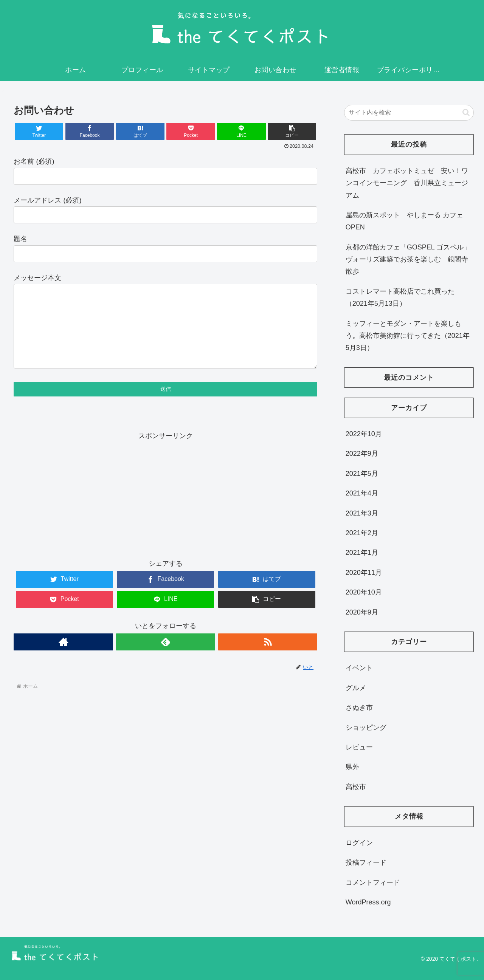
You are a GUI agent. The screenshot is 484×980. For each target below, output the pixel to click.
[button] (466, 112)
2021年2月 (362, 533)
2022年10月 (364, 434)
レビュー (359, 747)
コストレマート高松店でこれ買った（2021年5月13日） (400, 297)
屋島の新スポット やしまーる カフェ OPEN (404, 221)
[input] (409, 113)
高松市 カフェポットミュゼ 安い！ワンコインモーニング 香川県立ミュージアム (407, 183)
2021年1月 (362, 553)
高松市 (356, 787)
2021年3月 (362, 513)
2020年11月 (364, 573)
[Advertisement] (166, 510)
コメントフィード (373, 882)
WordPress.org (368, 902)
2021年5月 (362, 474)
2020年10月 (364, 592)
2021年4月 (362, 493)
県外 (352, 767)
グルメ (356, 688)
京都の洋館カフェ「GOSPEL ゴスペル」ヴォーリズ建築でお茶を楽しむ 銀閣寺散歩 (408, 259)
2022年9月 (362, 454)
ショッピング (366, 728)
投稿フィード (366, 862)
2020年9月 (362, 612)
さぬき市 (359, 708)
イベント (359, 668)
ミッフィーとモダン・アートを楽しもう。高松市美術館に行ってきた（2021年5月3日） (408, 336)
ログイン (359, 843)
